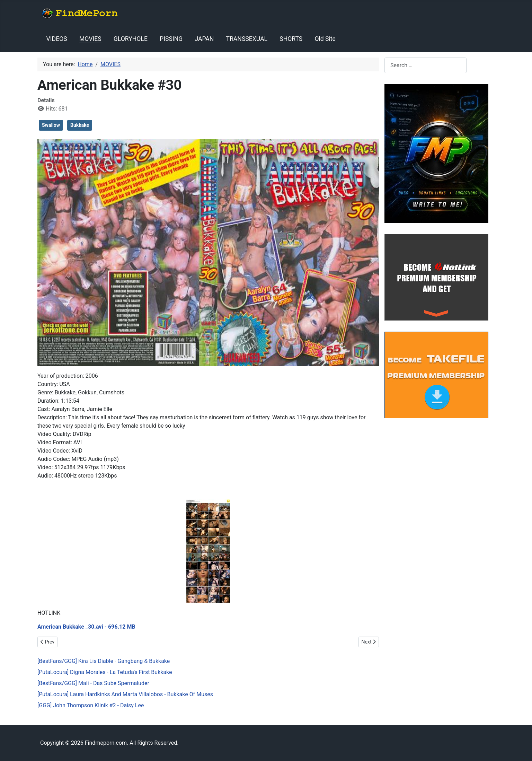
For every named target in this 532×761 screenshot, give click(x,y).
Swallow (51, 125)
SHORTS (291, 39)
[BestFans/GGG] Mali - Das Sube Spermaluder (93, 683)
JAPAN (204, 39)
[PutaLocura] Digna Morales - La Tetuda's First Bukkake (105, 672)
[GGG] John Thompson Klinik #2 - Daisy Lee (91, 705)
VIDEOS (57, 39)
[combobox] (425, 65)
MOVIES (90, 39)
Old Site (325, 39)
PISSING (171, 39)
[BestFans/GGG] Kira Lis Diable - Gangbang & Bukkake (104, 661)
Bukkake (80, 125)
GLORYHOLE (131, 39)
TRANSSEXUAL (247, 39)
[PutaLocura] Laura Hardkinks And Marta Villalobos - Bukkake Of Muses (125, 694)
